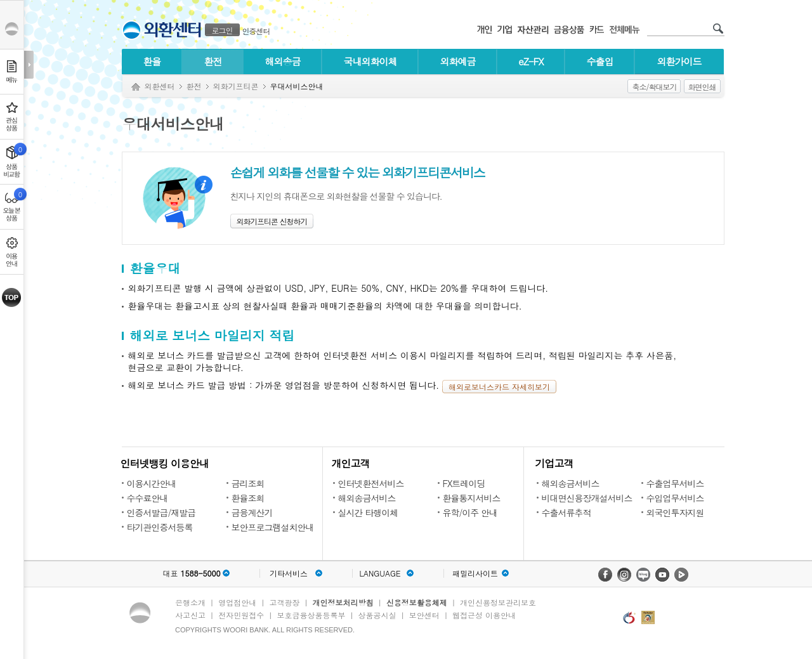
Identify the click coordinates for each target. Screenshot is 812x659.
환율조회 (248, 498)
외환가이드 (679, 61)
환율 (152, 61)
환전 (213, 61)
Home (136, 87)
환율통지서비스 (472, 498)
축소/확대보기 (654, 87)
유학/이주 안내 (470, 512)
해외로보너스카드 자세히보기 (499, 387)
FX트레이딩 (464, 483)
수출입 (600, 61)
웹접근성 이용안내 (484, 615)
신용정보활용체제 (417, 602)
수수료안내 (147, 498)
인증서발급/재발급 (161, 512)
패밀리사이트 (475, 573)
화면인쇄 (702, 87)
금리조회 (248, 483)
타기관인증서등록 (160, 527)
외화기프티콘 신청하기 (272, 221)
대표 (191, 573)
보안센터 (424, 615)
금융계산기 (252, 512)
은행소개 (190, 602)
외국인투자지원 (675, 512)
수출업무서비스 (675, 483)
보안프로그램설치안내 (273, 527)
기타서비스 (289, 573)
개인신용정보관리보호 (498, 602)
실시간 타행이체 (368, 512)
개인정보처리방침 (343, 602)
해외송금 (283, 61)
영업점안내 (237, 602)
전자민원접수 (241, 615)
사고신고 (190, 615)
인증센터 (256, 31)
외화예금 (458, 61)
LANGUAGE (380, 573)
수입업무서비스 (675, 498)
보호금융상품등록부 (311, 615)
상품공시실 (377, 615)
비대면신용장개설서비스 (587, 498)
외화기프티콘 (236, 86)
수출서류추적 (566, 512)
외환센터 (160, 86)
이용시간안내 (152, 483)
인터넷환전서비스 (371, 483)
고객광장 (284, 602)
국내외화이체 (370, 61)
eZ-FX (531, 61)
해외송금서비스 (367, 498)
